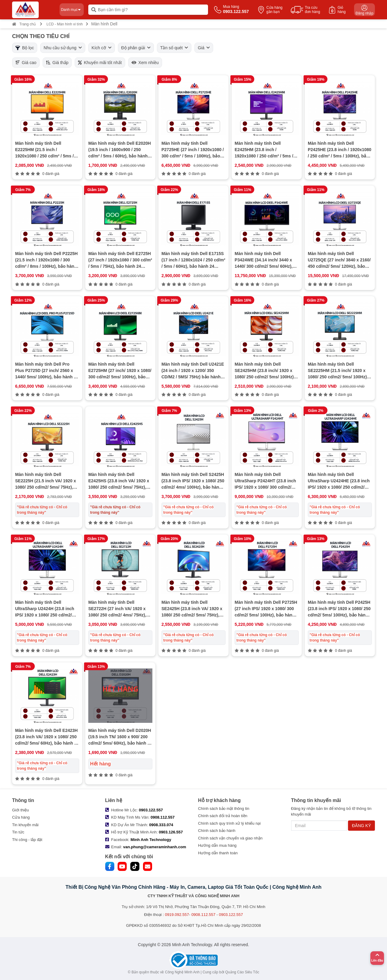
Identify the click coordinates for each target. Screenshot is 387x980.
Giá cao (26, 63)
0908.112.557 (163, 817)
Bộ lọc (25, 48)
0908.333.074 (161, 825)
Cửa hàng (21, 817)
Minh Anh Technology (151, 840)
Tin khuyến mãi (25, 825)
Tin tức (18, 832)
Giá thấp (57, 63)
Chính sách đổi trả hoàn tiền (223, 816)
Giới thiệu (20, 810)
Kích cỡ (102, 48)
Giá (204, 48)
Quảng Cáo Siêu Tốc (242, 972)
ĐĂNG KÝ (361, 826)
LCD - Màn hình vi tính (65, 24)
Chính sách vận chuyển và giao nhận (230, 838)
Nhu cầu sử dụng (63, 48)
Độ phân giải (136, 48)
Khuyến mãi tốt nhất (100, 63)
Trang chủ (24, 24)
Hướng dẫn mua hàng (217, 845)
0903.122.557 (151, 810)
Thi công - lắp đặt (27, 840)
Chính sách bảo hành (217, 831)
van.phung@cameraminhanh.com (154, 847)
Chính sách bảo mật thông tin (224, 809)
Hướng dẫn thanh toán (218, 853)
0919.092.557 (177, 915)
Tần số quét (174, 48)
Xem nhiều (145, 63)
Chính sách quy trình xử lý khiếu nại (229, 823)
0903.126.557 (171, 832)
